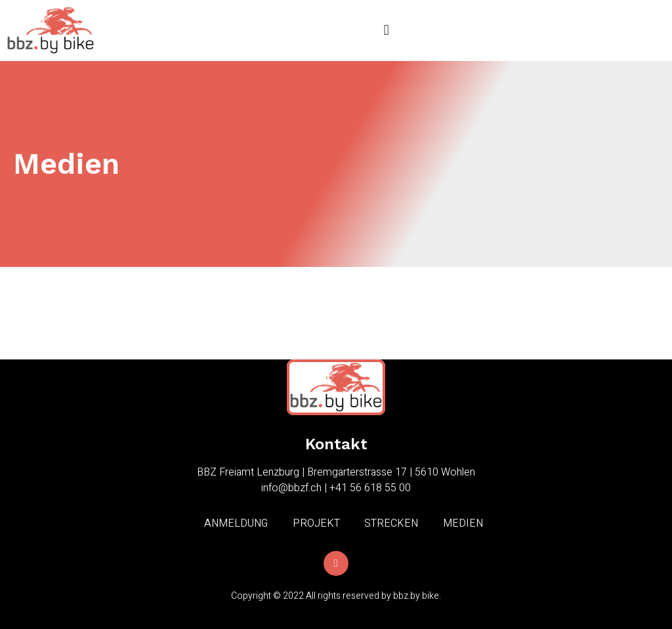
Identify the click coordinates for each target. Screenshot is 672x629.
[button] (386, 30)
